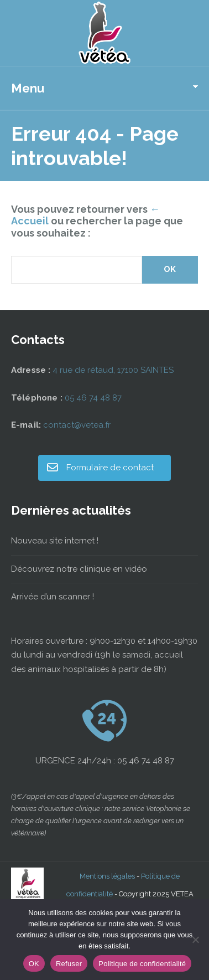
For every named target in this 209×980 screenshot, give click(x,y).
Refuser (69, 964)
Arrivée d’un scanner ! (53, 597)
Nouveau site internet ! (55, 541)
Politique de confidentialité (142, 964)
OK (34, 964)
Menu (28, 88)
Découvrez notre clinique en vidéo (79, 569)
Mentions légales (107, 876)
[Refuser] (195, 940)
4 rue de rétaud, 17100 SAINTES (113, 370)
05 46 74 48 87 (93, 398)
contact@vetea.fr (77, 425)
